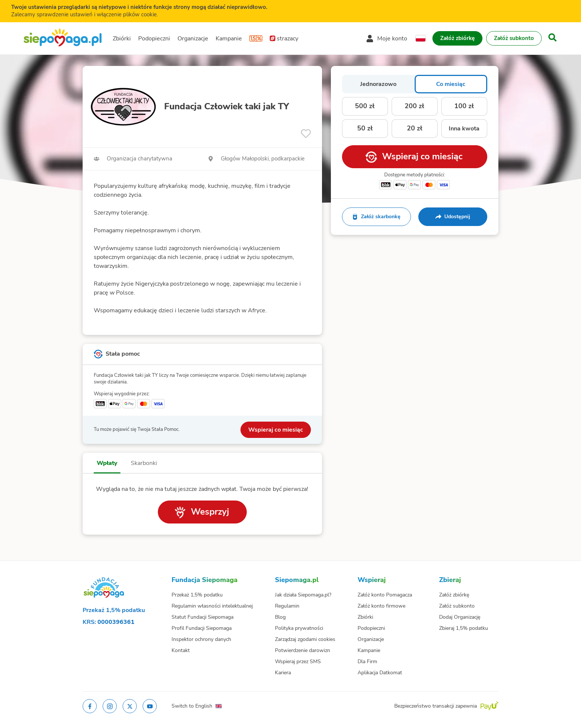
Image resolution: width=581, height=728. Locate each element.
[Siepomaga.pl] (63, 38)
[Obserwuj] (306, 134)
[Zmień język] (421, 39)
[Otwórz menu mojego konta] (387, 39)
